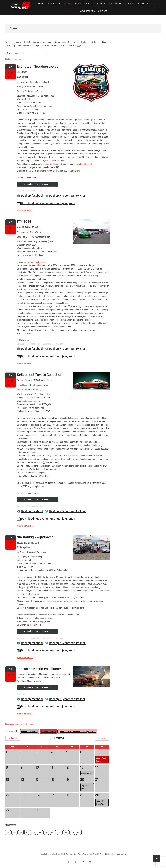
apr (8, 832)
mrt (79, 832)
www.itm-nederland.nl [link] (37, 262)
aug (33, 832)
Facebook (130, 4)
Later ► (102, 738)
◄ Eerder (13, 738)
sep (40, 832)
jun (21, 832)
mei (14, 832)
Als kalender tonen (13, 59)
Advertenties (88, 11)
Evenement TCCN (49, 732)
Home (41, 4)
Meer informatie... (25, 210)
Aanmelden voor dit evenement (38, 184)
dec (60, 832)
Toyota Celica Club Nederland (53, 854)
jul (27, 832)
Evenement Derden (29, 732)
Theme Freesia (83, 854)
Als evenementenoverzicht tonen (19, 724)
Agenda (68, 4)
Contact (103, 11)
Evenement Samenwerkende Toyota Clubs (78, 732)
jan (66, 832)
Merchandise (82, 4)
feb (72, 832)
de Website (55, 164)
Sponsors (144, 4)
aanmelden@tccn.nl (83, 164)
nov (53, 832)
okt (46, 832)
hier (79, 46)
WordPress (93, 854)
